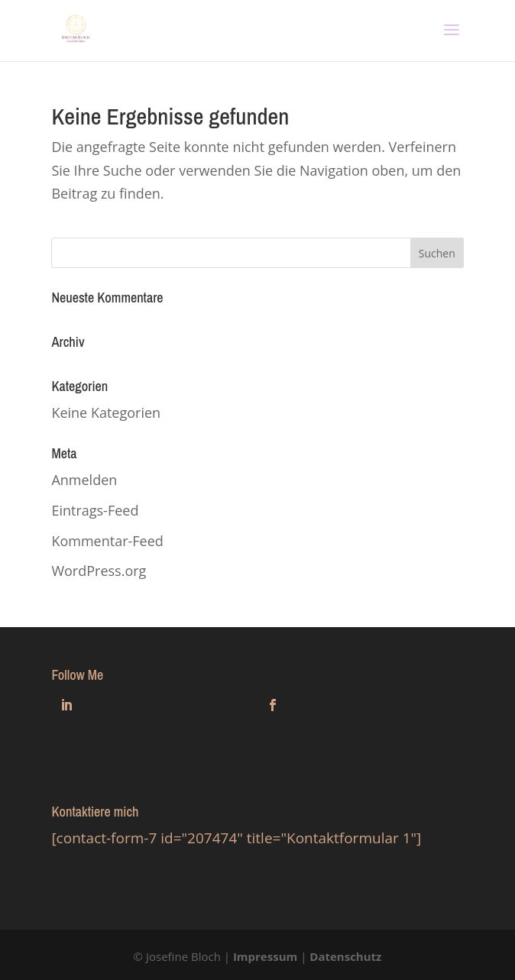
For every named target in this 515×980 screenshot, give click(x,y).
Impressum (265, 956)
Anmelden (84, 480)
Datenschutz (345, 956)
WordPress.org (99, 571)
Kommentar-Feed (107, 541)
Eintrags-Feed (95, 510)
